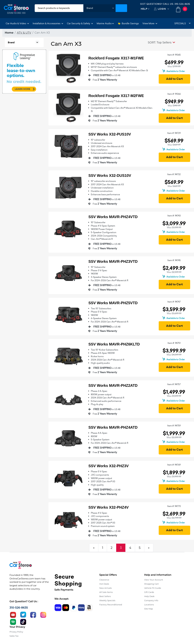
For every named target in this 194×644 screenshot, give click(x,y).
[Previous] (94, 548)
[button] (161, 43)
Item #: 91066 (174, 94)
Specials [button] (182, 23)
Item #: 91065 (174, 55)
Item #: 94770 (174, 506)
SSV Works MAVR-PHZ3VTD (113, 261)
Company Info (151, 600)
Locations (149, 605)
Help (144, 9)
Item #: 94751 (174, 343)
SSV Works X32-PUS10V (110, 134)
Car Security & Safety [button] (80, 23)
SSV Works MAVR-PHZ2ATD (113, 385)
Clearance (104, 580)
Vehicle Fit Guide (153, 588)
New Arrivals (105, 588)
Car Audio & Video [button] (17, 23)
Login (162, 9)
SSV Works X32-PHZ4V (109, 507)
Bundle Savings (128, 23)
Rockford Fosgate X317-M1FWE (116, 58)
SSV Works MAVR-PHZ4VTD (113, 217)
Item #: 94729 (174, 133)
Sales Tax (14, 636)
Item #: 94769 (174, 465)
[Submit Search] (121, 8)
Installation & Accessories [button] (48, 23)
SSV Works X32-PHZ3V (109, 466)
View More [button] (150, 23)
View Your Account (154, 580)
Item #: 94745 (174, 260)
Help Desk (149, 596)
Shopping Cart (152, 584)
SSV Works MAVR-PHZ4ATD (113, 427)
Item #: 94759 (174, 426)
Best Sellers (105, 596)
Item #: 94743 (174, 216)
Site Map (149, 609)
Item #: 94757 (174, 384)
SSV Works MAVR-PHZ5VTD (113, 303)
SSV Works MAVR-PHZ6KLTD (114, 344)
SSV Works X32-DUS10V (110, 176)
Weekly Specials (107, 600)
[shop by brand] (99, 8)
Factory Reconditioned (111, 605)
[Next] (149, 548)
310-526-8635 (182, 4)
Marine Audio (105, 23)
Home (9, 33)
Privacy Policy (16, 632)
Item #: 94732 (174, 174)
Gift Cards (149, 592)
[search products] (59, 8)
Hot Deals (104, 584)
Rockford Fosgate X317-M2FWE (116, 96)
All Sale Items (106, 592)
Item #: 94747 (174, 302)
